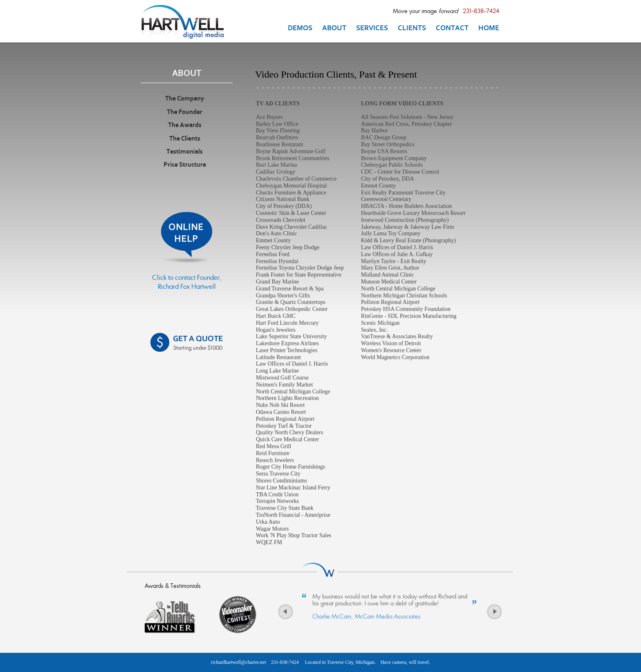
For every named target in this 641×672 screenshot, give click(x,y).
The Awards (185, 125)
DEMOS (300, 29)
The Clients (185, 139)
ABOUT (334, 29)
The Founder (185, 112)
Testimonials (185, 152)
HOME (489, 29)
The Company (185, 99)
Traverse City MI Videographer (186, 22)
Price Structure (185, 165)
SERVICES (372, 29)
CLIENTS (412, 29)
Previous (285, 614)
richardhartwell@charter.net (239, 662)
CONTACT (452, 29)
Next (494, 614)
